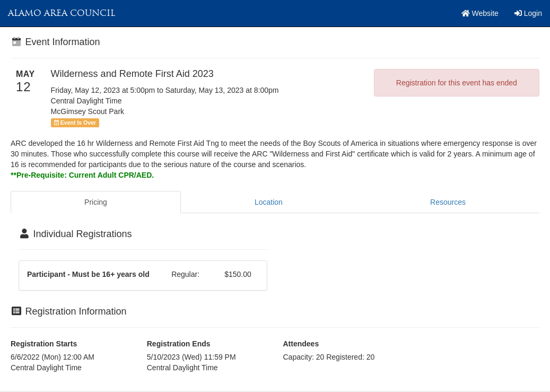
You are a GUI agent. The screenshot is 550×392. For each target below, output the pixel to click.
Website (480, 13)
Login (528, 13)
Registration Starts (44, 344)
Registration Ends (179, 344)
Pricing (96, 202)
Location (269, 202)
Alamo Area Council (62, 13)
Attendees (301, 344)
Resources (448, 202)
